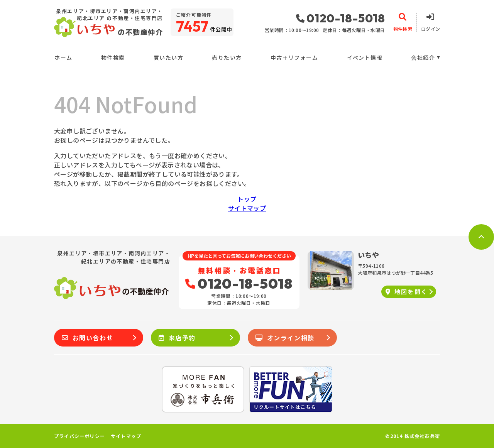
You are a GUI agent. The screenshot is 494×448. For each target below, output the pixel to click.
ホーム (63, 57)
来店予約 (177, 338)
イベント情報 (365, 57)
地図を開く (407, 292)
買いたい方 (168, 57)
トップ (247, 199)
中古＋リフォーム (294, 57)
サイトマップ (247, 208)
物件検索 (113, 57)
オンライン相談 (285, 338)
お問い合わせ (87, 338)
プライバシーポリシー (80, 436)
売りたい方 (227, 57)
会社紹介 (423, 57)
